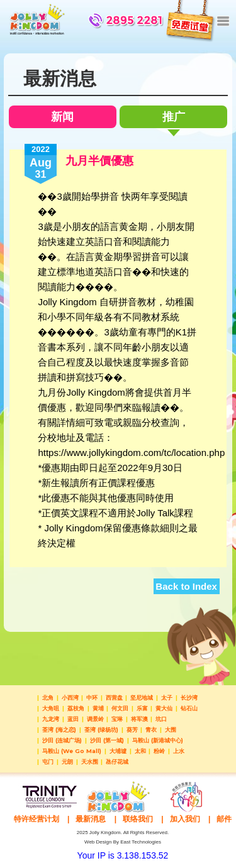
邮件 (224, 819)
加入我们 (185, 819)
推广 (174, 119)
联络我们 (138, 819)
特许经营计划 (37, 819)
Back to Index (186, 586)
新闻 (62, 117)
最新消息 (91, 819)
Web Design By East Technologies (123, 842)
